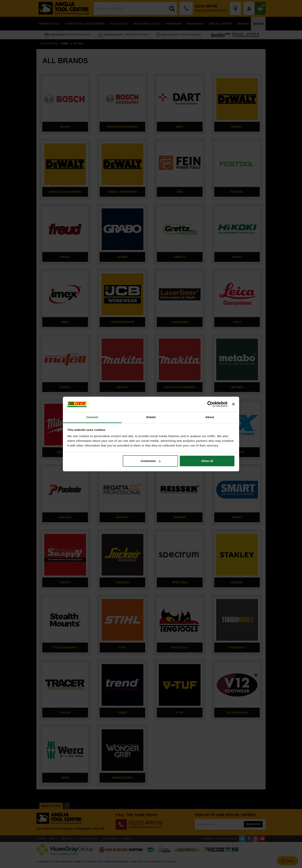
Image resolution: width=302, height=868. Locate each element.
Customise (151, 461)
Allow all (207, 461)
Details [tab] (151, 417)
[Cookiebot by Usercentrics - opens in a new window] (210, 404)
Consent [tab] (92, 417)
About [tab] (210, 417)
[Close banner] (233, 404)
